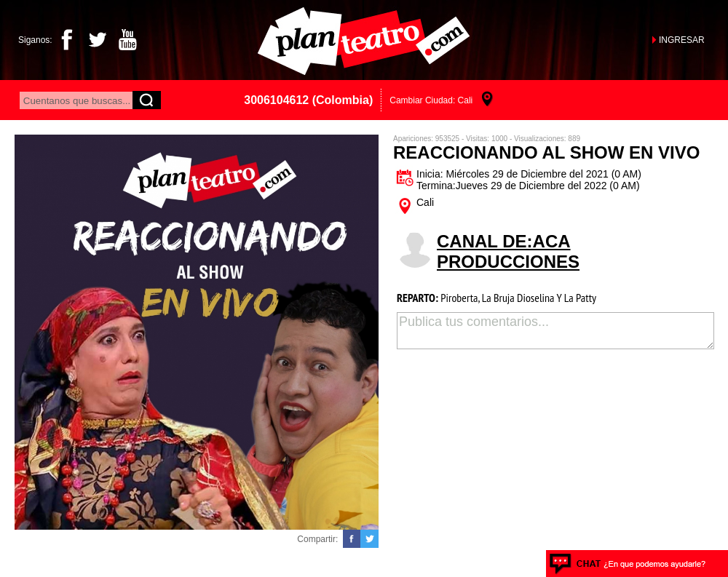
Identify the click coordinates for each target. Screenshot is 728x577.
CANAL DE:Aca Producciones (508, 251)
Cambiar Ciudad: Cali (431, 100)
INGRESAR (682, 40)
